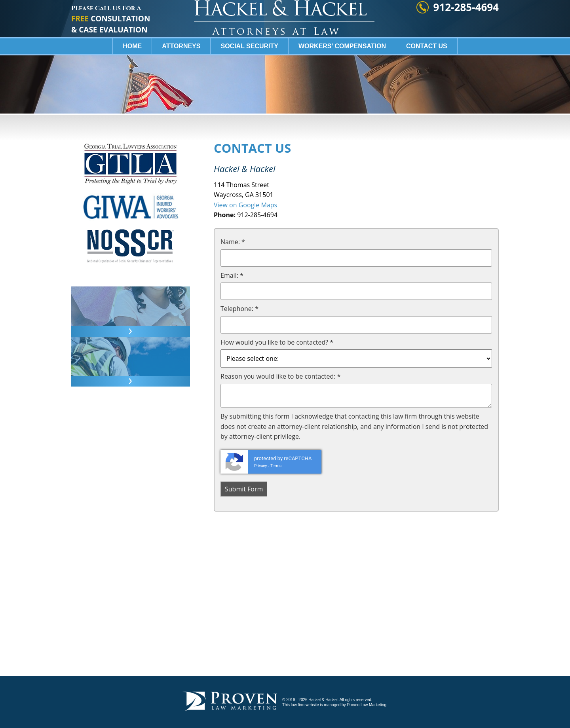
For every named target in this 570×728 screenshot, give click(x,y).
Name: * (233, 242)
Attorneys (181, 69)
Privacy (260, 466)
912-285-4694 (466, 30)
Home (132, 69)
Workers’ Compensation (342, 69)
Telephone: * (239, 309)
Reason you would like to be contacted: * (280, 376)
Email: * (232, 275)
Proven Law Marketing (367, 705)
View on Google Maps (245, 205)
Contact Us (427, 69)
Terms (276, 466)
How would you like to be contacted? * (277, 342)
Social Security (249, 69)
